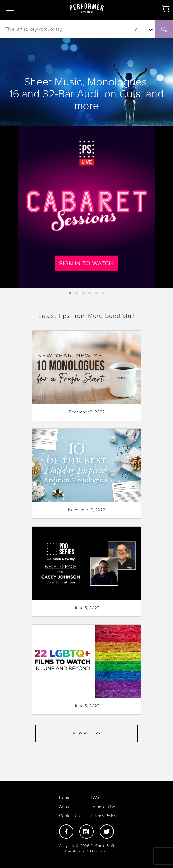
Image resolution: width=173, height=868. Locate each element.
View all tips (87, 733)
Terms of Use (103, 807)
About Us (68, 807)
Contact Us (69, 816)
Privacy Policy (104, 816)
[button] (70, 293)
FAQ (95, 798)
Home (65, 798)
